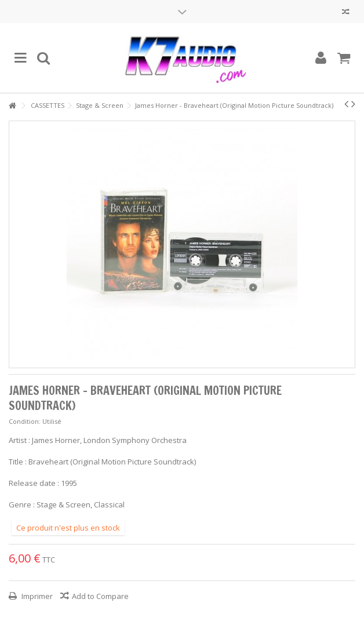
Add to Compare (100, 596)
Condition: (25, 421)
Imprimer (36, 596)
